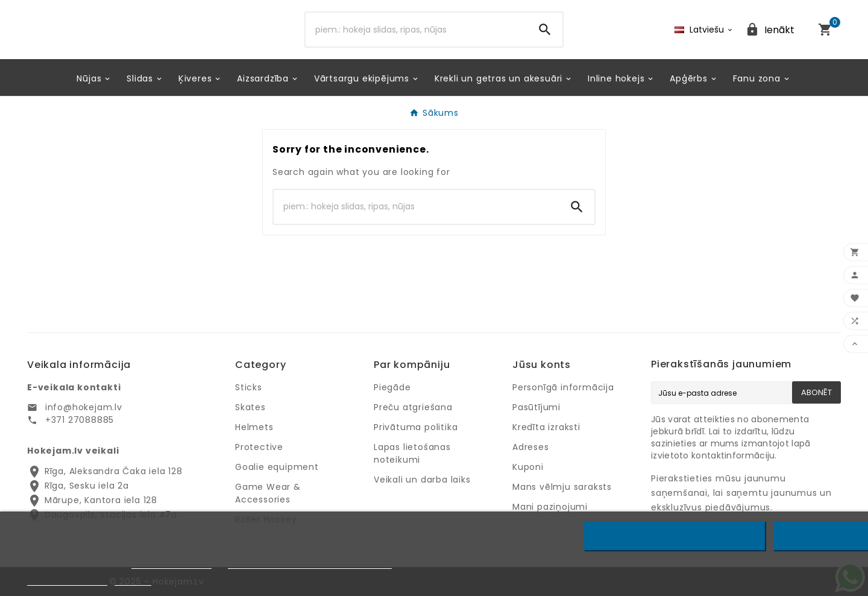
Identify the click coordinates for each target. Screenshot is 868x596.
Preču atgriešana (413, 407)
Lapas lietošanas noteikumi (412, 453)
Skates (250, 407)
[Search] (417, 30)
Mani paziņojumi (550, 507)
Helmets (254, 427)
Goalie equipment (277, 467)
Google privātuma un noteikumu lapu (310, 563)
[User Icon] (770, 30)
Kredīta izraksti (546, 427)
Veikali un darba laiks (422, 480)
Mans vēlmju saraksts (562, 487)
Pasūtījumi (536, 407)
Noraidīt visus (675, 536)
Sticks (249, 387)
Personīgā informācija (563, 387)
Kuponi (528, 467)
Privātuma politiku (171, 563)
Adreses (531, 447)
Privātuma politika (416, 427)
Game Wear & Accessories (268, 493)
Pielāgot (133, 580)
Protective (259, 447)
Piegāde (392, 387)
